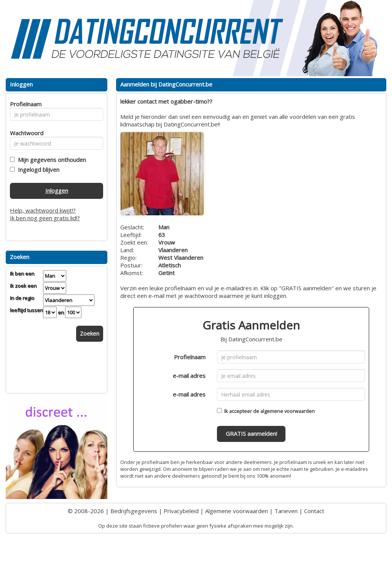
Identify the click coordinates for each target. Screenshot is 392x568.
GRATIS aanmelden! (251, 434)
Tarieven (286, 511)
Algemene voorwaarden (237, 511)
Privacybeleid (181, 511)
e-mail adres (189, 376)
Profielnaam (190, 357)
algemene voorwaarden (288, 411)
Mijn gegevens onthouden (50, 160)
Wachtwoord (25, 133)
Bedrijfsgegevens (134, 511)
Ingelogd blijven (37, 170)
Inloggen (57, 190)
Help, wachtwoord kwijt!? (43, 210)
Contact (314, 511)
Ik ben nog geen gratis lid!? (45, 218)
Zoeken (90, 333)
